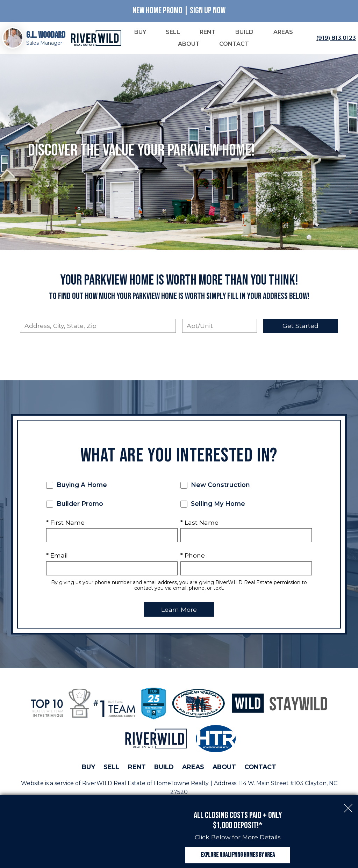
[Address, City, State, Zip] (98, 327)
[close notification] (348, 799)
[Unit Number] (220, 327)
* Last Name (199, 523)
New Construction (215, 486)
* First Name (65, 523)
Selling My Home (213, 504)
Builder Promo (75, 504)
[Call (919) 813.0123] (335, 38)
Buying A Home (77, 486)
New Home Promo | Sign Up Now (179, 11)
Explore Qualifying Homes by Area (238, 852)
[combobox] (98, 327)
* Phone (193, 556)
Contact (260, 767)
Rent (137, 767)
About (224, 767)
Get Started (300, 326)
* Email (57, 556)
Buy (88, 767)
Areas (193, 767)
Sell (112, 767)
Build (164, 767)
